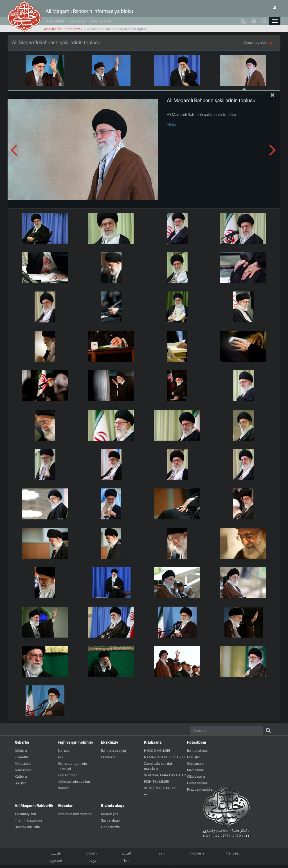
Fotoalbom (72, 29)
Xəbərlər (22, 742)
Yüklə (171, 125)
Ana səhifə (55, 21)
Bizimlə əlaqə (113, 806)
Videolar (65, 806)
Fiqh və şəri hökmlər (75, 742)
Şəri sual (77, 21)
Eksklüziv (110, 742)
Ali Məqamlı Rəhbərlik (34, 806)
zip (271, 42)
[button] (275, 21)
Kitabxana (153, 742)
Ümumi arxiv (101, 21)
